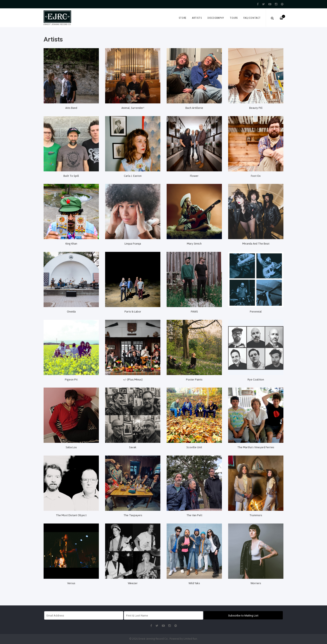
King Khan (71, 244)
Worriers (256, 583)
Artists (197, 18)
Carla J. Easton (133, 176)
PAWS (194, 311)
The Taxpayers (133, 515)
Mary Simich (194, 244)
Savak (133, 447)
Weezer (133, 583)
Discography (216, 18)
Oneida (71, 311)
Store (183, 18)
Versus (71, 583)
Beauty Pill (256, 108)
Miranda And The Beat (256, 244)
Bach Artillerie (194, 108)
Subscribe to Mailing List (243, 615)
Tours (234, 18)
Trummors (256, 515)
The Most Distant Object (71, 515)
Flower (194, 176)
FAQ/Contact (252, 18)
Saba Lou (71, 447)
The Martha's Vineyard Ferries (256, 447)
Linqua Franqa (133, 244)
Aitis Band (71, 108)
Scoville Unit (194, 447)
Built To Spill (71, 176)
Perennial (256, 311)
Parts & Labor (133, 311)
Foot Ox (256, 176)
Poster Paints (194, 379)
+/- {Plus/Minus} (133, 379)
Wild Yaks (194, 583)
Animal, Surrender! (133, 108)
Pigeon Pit (71, 379)
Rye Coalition (256, 379)
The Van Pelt (194, 515)
